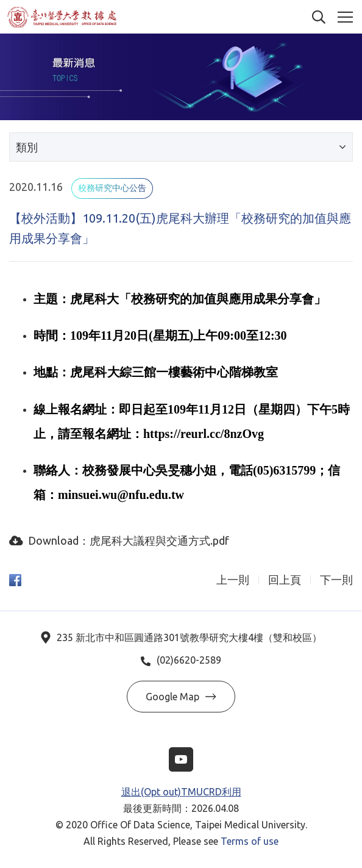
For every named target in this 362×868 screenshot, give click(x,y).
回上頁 (285, 580)
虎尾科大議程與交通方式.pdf (159, 540)
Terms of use (250, 841)
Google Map (181, 697)
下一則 (336, 580)
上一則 (233, 580)
